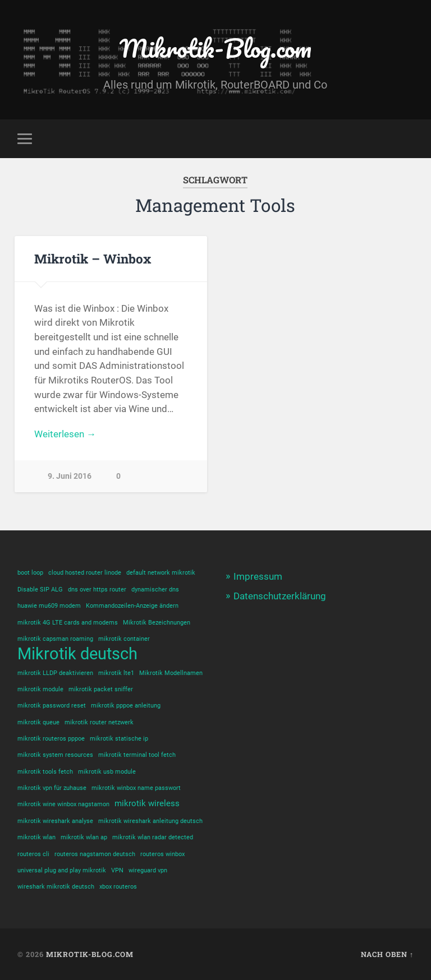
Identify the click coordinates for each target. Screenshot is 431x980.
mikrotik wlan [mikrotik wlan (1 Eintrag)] (36, 837)
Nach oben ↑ (387, 954)
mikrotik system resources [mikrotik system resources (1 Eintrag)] (55, 755)
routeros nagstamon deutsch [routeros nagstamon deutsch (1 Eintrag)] (95, 854)
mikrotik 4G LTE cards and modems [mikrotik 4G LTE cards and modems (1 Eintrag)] (68, 623)
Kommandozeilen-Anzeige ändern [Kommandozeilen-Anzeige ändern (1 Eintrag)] (132, 606)
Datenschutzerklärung (280, 596)
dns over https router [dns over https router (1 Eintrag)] (97, 590)
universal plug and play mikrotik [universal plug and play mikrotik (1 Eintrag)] (62, 870)
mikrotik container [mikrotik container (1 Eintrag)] (124, 639)
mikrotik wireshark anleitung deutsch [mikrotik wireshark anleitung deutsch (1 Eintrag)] (150, 821)
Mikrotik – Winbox (93, 258)
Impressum (258, 576)
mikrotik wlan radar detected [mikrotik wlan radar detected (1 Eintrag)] (153, 837)
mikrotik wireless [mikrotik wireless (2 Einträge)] (147, 803)
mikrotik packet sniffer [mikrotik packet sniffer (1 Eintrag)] (101, 689)
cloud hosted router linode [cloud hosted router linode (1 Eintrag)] (85, 573)
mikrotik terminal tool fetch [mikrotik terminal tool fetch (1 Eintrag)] (137, 755)
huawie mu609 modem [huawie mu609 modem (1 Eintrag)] (49, 606)
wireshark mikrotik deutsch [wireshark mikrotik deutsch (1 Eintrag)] (56, 887)
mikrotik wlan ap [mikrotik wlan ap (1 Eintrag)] (84, 837)
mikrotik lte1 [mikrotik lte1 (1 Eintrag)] (116, 673)
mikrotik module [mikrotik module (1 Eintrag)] (40, 689)
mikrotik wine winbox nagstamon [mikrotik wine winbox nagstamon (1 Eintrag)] (63, 804)
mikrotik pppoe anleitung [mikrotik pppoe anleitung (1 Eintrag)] (126, 706)
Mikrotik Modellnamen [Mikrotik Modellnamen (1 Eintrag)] (171, 673)
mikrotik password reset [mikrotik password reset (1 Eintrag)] (52, 706)
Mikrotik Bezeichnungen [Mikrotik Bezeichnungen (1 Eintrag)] (157, 623)
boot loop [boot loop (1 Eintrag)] (30, 573)
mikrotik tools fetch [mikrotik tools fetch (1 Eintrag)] (45, 772)
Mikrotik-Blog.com (215, 48)
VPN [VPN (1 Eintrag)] (117, 870)
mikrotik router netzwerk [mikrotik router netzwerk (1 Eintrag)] (99, 722)
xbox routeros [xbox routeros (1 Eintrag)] (118, 887)
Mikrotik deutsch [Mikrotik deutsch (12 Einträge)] (77, 654)
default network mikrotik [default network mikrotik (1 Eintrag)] (161, 573)
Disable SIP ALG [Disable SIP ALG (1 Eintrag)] (40, 590)
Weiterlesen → (65, 434)
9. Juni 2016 (70, 476)
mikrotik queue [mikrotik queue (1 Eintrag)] (38, 722)
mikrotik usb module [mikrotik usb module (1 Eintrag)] (107, 772)
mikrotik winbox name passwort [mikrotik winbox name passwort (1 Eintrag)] (136, 788)
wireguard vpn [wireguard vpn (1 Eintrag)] (148, 870)
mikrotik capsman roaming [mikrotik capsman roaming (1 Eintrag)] (55, 639)
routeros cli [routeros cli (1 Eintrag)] (33, 854)
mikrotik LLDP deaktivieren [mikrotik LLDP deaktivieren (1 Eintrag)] (55, 673)
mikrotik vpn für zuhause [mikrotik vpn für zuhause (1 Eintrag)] (52, 788)
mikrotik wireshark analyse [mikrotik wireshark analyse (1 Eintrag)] (55, 821)
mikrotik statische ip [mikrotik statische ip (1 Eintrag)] (119, 739)
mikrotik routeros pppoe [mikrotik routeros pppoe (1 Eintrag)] (51, 739)
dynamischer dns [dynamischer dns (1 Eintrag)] (155, 590)
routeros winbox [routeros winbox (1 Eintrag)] (162, 854)
